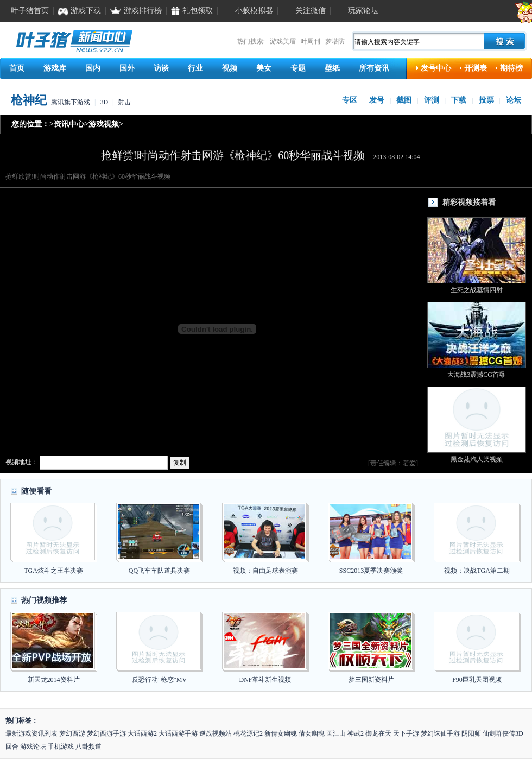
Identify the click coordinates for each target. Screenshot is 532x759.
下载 (459, 100)
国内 (93, 68)
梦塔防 (335, 41)
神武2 (356, 733)
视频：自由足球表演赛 (265, 571)
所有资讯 (374, 68)
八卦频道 (88, 747)
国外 (127, 68)
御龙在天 (378, 733)
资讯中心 (69, 124)
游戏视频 (104, 124)
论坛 (514, 100)
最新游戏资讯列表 (31, 733)
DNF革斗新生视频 (265, 680)
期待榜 (511, 68)
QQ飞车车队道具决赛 (159, 571)
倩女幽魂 (312, 733)
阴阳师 (471, 733)
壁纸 (332, 68)
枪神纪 (29, 100)
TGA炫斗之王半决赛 (53, 571)
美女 (264, 68)
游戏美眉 (283, 41)
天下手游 (406, 733)
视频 (230, 68)
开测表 (476, 68)
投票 (486, 100)
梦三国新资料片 (371, 680)
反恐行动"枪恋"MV (159, 680)
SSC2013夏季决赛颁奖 (371, 571)
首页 (17, 68)
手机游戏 (61, 747)
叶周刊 (311, 41)
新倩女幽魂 (281, 733)
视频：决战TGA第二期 (477, 571)
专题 (298, 68)
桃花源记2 (248, 733)
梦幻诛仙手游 (440, 733)
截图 (404, 100)
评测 (432, 100)
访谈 (161, 68)
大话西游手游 (178, 733)
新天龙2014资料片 (54, 680)
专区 (350, 100)
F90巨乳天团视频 (477, 680)
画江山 (336, 733)
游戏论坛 (33, 747)
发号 (377, 100)
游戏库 (55, 68)
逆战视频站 (216, 733)
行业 (195, 68)
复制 (180, 463)
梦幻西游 (72, 733)
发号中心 (436, 68)
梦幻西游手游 (106, 733)
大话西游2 (142, 733)
